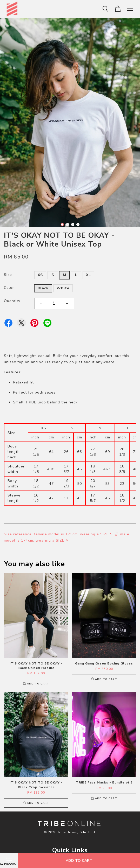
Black (43, 288)
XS (40, 275)
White (63, 288)
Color (9, 288)
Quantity (12, 301)
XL (88, 275)
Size (8, 275)
